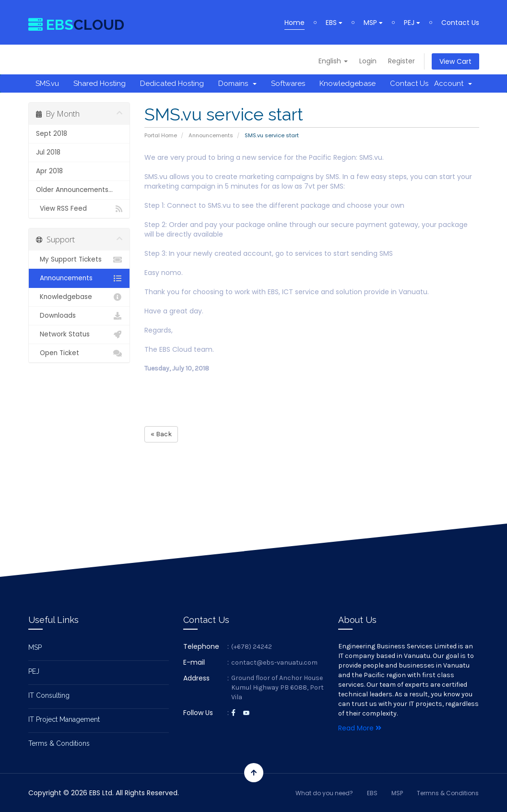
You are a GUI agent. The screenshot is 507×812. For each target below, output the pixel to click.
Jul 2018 (48, 152)
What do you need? (324, 793)
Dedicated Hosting (172, 84)
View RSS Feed (79, 209)
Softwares (288, 84)
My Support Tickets (79, 260)
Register (401, 61)
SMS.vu (47, 84)
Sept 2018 (52, 134)
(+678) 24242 (252, 647)
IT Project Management (64, 719)
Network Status (79, 334)
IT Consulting (49, 695)
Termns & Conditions (448, 793)
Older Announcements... (74, 190)
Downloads (79, 316)
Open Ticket (79, 353)
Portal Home (161, 135)
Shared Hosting (100, 84)
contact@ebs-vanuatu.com (274, 663)
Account (453, 84)
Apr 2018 (49, 171)
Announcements (211, 135)
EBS (334, 23)
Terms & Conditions (59, 743)
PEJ (412, 23)
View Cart (455, 61)
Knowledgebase (348, 84)
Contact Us (460, 23)
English (333, 61)
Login (368, 61)
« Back (161, 434)
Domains (237, 84)
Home (295, 23)
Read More (360, 728)
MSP (373, 23)
